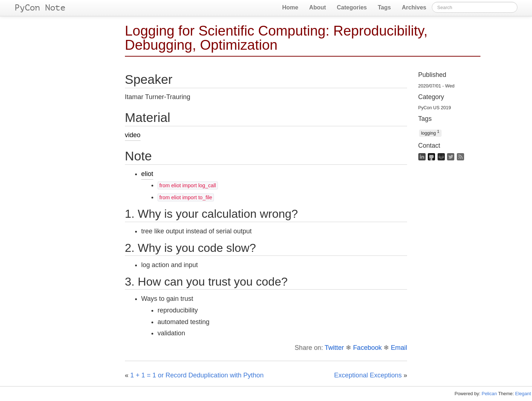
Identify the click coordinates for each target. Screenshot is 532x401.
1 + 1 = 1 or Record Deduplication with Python (197, 375)
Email (399, 348)
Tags (384, 7)
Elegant (523, 394)
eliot (147, 174)
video (133, 135)
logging (430, 133)
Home (290, 7)
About (317, 7)
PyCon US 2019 (435, 108)
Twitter (334, 348)
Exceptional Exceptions (368, 375)
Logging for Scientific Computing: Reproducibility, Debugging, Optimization (276, 38)
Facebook (367, 348)
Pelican (489, 394)
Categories (352, 7)
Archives (414, 7)
